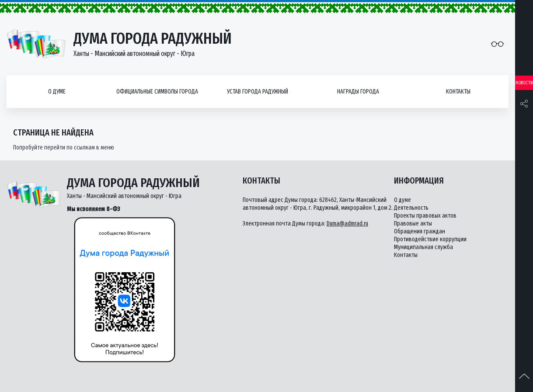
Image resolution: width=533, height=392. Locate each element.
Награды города (358, 92)
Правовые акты (413, 224)
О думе (57, 92)
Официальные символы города (157, 92)
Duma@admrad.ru (347, 224)
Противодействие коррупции (430, 239)
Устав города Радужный (258, 92)
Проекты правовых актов (425, 216)
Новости (524, 83)
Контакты (458, 92)
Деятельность (411, 208)
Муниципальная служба (423, 247)
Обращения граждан (420, 231)
